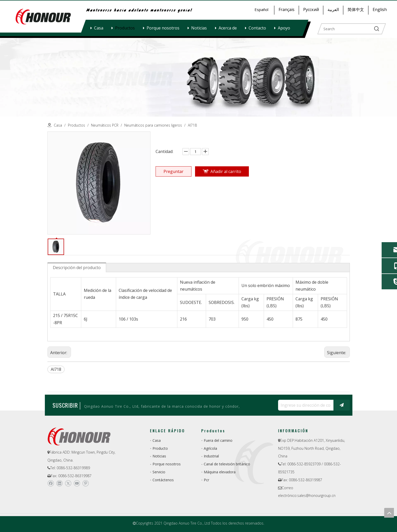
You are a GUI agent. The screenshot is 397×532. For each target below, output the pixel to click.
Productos (125, 28)
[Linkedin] (59, 483)
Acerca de (228, 28)
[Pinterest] (85, 483)
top (389, 513)
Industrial (211, 456)
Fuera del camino (218, 440)
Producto (160, 448)
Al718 (56, 369)
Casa (99, 28)
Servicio (159, 472)
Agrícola (210, 448)
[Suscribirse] (342, 405)
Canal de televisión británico (227, 464)
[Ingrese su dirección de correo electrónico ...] (304, 405)
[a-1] (199, 77)
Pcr (206, 480)
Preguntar (174, 171)
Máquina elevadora (220, 472)
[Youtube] (77, 483)
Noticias (199, 28)
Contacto (257, 28)
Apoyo (284, 28)
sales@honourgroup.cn (316, 495)
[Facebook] (51, 483)
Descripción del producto (77, 268)
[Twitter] (68, 483)
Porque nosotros (163, 28)
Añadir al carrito (226, 171)
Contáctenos (163, 480)
